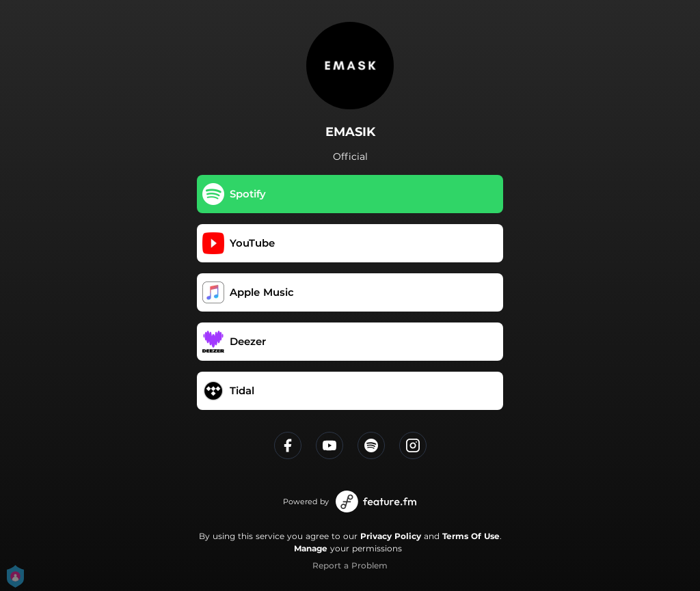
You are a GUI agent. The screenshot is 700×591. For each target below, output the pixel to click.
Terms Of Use (471, 536)
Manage (311, 548)
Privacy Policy (391, 536)
